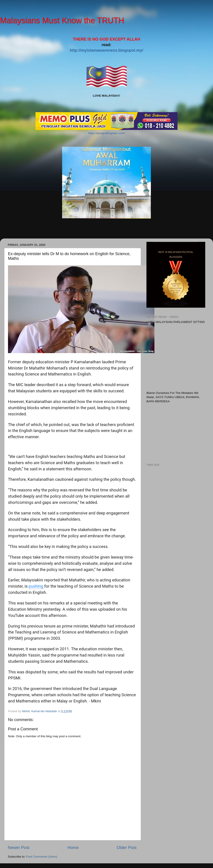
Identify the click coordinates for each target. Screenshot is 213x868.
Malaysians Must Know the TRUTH (62, 21)
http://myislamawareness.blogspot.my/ (106, 50)
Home (73, 847)
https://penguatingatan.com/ (107, 133)
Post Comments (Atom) (42, 857)
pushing (36, 586)
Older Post (127, 847)
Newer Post (19, 847)
